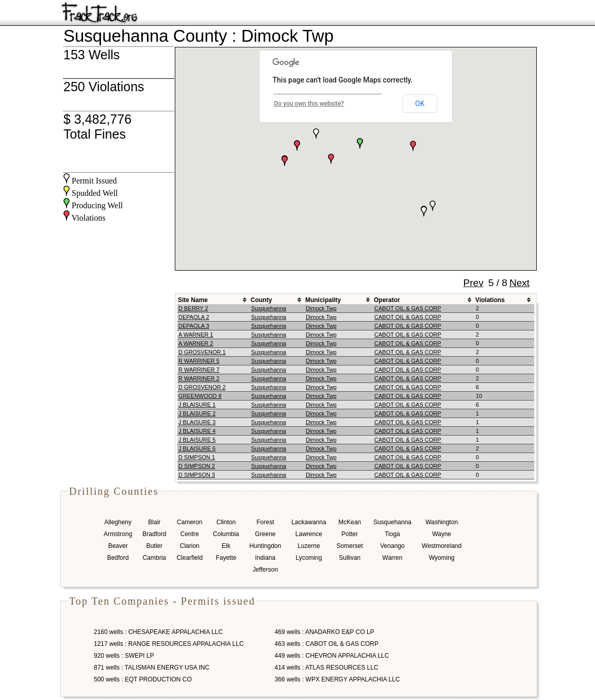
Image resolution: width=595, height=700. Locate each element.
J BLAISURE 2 (197, 413)
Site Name (193, 300)
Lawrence (309, 534)
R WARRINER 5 (199, 361)
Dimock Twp (321, 308)
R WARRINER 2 (199, 378)
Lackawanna (309, 522)
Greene (265, 534)
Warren (393, 558)
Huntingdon (265, 546)
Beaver (118, 546)
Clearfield (189, 558)
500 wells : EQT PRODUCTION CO (143, 679)
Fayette (226, 558)
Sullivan (350, 558)
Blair (154, 522)
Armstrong (118, 534)
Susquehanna (269, 308)
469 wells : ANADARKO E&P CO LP (325, 632)
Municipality (323, 300)
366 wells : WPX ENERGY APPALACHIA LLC (337, 679)
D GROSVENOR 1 (202, 352)
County (261, 300)
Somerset (350, 546)
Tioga (392, 534)
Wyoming (442, 558)
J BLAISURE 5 (197, 440)
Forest (265, 522)
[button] (331, 159)
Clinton (226, 522)
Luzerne (309, 546)
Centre (190, 534)
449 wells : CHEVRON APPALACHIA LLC (332, 656)
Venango (392, 546)
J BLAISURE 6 (197, 448)
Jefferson (265, 570)
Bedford (118, 558)
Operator (387, 300)
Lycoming (309, 558)
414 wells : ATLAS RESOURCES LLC (327, 668)
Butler (154, 546)
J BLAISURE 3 (197, 422)
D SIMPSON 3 (197, 475)
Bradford (154, 534)
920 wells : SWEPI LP (124, 656)
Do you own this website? (309, 104)
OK (420, 104)
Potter (350, 534)
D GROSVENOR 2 (202, 387)
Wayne (442, 534)
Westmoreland (442, 546)
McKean (350, 522)
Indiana (265, 558)
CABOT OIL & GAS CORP (408, 308)
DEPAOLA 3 (194, 326)
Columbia (226, 534)
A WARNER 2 (196, 343)
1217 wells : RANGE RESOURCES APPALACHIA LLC (169, 644)
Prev (474, 283)
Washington (442, 522)
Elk (226, 546)
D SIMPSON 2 (197, 466)
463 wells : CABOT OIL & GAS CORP (327, 644)
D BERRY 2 (193, 308)
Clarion (190, 546)
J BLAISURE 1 (197, 405)
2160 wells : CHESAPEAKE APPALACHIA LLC (158, 632)
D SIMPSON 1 (197, 457)
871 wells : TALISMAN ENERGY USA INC (152, 668)
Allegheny (118, 522)
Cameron (189, 522)
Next (519, 283)
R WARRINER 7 (199, 370)
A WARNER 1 (196, 335)
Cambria (154, 558)
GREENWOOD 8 (200, 396)
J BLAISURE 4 (197, 431)
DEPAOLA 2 (194, 317)
